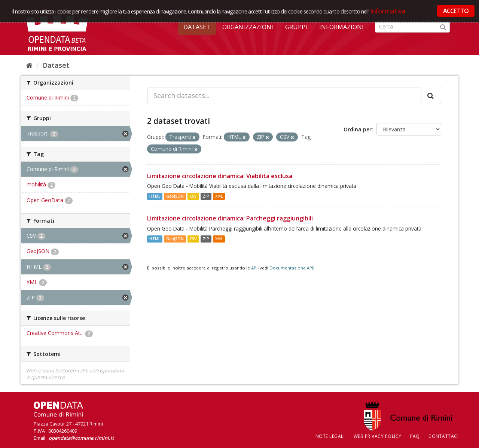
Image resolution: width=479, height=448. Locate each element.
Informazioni (341, 27)
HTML (155, 196)
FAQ (415, 436)
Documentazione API (291, 268)
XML (219, 196)
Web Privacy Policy (378, 436)
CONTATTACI (443, 436)
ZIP (206, 196)
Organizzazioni (248, 27)
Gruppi (296, 27)
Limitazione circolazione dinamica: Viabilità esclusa (220, 176)
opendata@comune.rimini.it (81, 438)
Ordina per (358, 129)
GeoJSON (175, 196)
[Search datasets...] (284, 95)
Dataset (197, 27)
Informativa (388, 11)
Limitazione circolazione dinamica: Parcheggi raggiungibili (230, 218)
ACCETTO (456, 11)
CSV (193, 196)
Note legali (330, 436)
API (254, 268)
